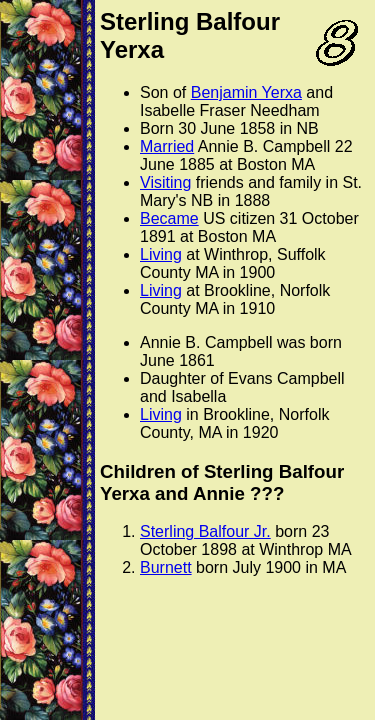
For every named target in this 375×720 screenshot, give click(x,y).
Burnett (166, 567)
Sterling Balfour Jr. (205, 531)
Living (161, 254)
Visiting (165, 182)
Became (169, 218)
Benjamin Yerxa (246, 92)
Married (167, 146)
